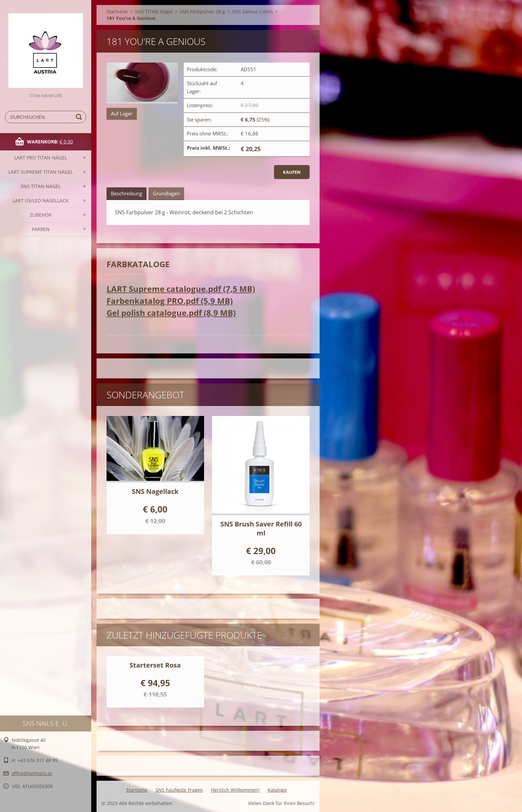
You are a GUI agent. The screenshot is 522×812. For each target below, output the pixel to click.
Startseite (117, 11)
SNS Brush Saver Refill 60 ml (261, 528)
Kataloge (277, 790)
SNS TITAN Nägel (41, 186)
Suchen (80, 117)
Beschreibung (127, 193)
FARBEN (41, 229)
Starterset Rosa (155, 665)
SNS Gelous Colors (253, 11)
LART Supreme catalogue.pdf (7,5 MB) (181, 289)
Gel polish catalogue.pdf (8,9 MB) (171, 313)
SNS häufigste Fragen (179, 790)
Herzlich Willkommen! (235, 790)
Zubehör (41, 215)
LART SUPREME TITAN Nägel (41, 172)
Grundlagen (166, 193)
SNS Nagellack (155, 491)
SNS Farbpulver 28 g (202, 11)
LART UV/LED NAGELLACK (41, 201)
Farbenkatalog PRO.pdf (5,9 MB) (170, 301)
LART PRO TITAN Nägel (41, 158)
